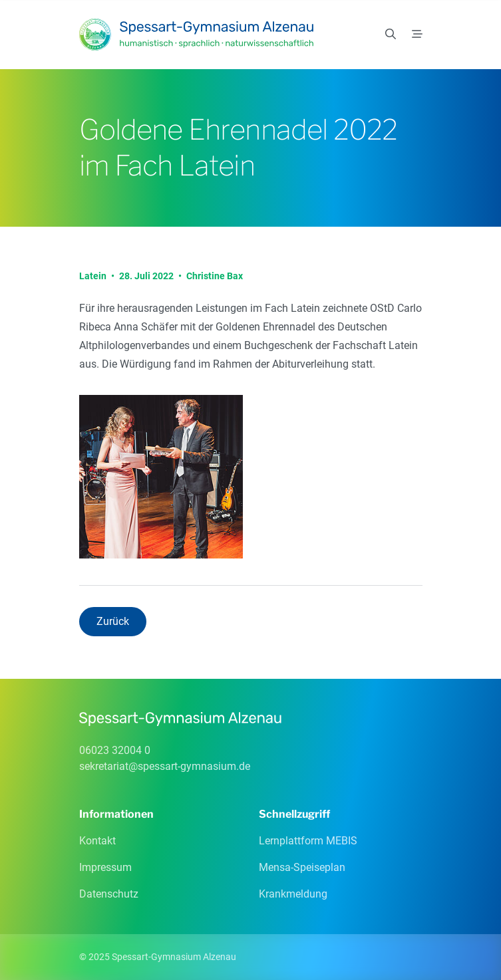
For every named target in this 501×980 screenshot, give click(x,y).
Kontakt (97, 841)
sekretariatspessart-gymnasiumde (165, 766)
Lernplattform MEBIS (308, 841)
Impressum (105, 867)
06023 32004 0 (115, 750)
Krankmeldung (293, 894)
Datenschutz (109, 894)
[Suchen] (391, 35)
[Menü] (417, 35)
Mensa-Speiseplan (302, 867)
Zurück (113, 621)
